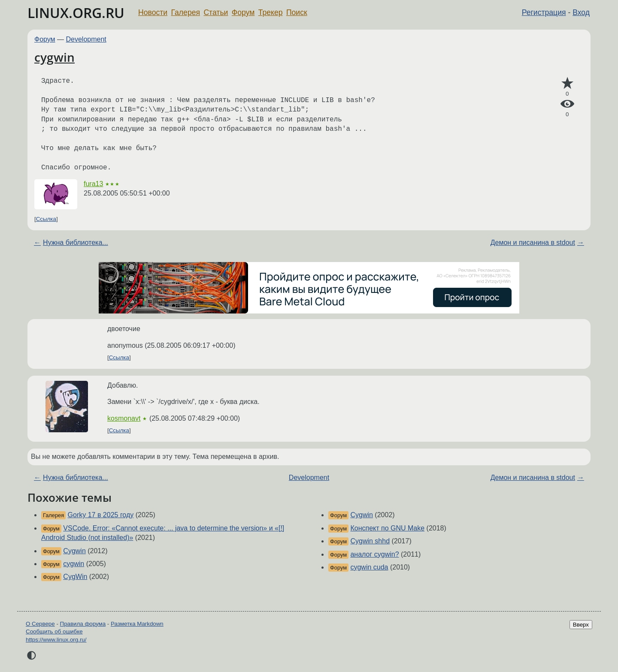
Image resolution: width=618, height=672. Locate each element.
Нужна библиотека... (76, 243)
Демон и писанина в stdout (533, 243)
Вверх (581, 625)
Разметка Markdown (137, 624)
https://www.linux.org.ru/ (56, 640)
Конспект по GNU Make (387, 528)
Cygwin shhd (370, 541)
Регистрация (544, 12)
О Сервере (40, 624)
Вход (581, 12)
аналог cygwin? (374, 554)
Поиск (297, 12)
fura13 (93, 184)
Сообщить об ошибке (54, 631)
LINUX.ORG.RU (76, 13)
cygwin (55, 57)
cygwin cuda (369, 567)
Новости (153, 12)
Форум (243, 12)
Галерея (186, 12)
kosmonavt (124, 418)
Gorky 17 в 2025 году (101, 515)
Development (86, 39)
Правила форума (83, 624)
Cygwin (74, 551)
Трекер (271, 12)
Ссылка (46, 219)
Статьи (216, 12)
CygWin (75, 577)
